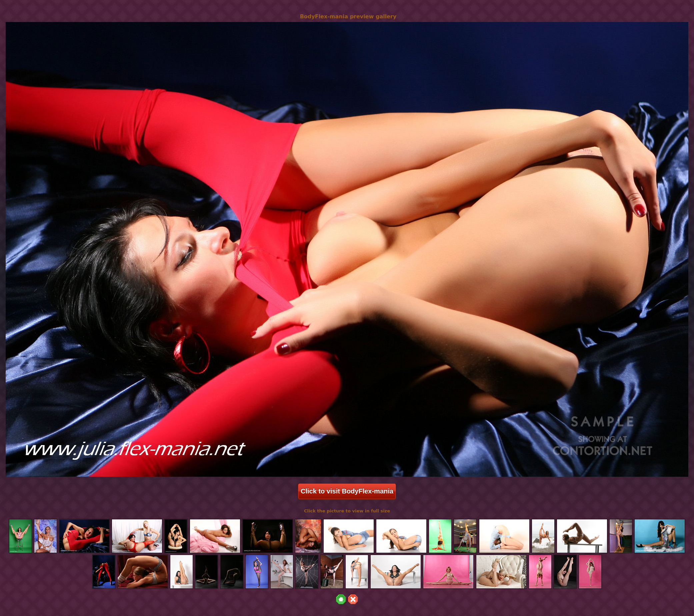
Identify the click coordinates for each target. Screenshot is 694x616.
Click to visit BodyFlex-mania (347, 491)
